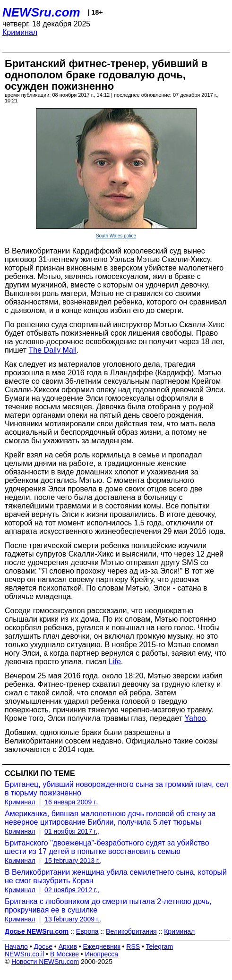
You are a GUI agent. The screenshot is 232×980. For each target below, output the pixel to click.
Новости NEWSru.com (45, 962)
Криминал (20, 32)
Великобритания (131, 931)
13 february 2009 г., (73, 919)
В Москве (64, 954)
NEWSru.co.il (24, 954)
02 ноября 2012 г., (72, 890)
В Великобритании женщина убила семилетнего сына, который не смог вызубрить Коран (116, 876)
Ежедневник (102, 946)
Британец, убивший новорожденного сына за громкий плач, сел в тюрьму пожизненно (116, 789)
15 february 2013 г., (73, 861)
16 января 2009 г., (72, 802)
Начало (16, 946)
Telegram (160, 946)
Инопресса (102, 954)
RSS (133, 946)
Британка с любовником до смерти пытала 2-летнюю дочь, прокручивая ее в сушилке (108, 906)
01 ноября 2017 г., (72, 831)
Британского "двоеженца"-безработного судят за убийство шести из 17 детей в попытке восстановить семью (107, 847)
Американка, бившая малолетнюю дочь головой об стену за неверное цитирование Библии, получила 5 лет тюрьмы (110, 818)
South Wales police (116, 236)
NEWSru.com (41, 12)
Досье (43, 946)
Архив (68, 946)
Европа (87, 931)
